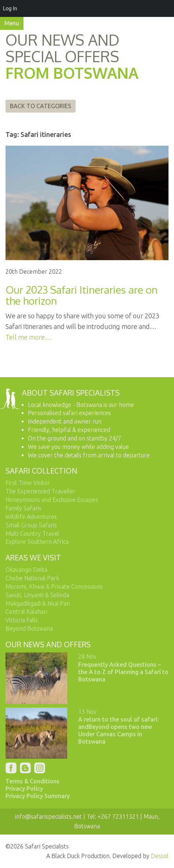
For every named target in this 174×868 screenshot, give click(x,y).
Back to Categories (41, 106)
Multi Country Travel (32, 534)
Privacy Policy (24, 789)
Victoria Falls (22, 620)
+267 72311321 (118, 816)
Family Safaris (23, 508)
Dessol (160, 856)
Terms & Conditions (32, 781)
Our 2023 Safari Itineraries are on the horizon (81, 295)
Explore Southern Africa (37, 542)
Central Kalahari (26, 612)
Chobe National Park (32, 578)
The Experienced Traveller (41, 491)
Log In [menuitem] (10, 8)
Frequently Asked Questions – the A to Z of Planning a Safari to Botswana (123, 672)
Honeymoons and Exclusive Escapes (52, 500)
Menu (12, 23)
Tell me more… (28, 337)
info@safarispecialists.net (48, 816)
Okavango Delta (26, 570)
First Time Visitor (28, 483)
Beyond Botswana (29, 628)
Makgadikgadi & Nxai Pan (38, 603)
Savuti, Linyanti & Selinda (37, 595)
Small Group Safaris (31, 525)
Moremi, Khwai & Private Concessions (54, 587)
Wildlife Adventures (31, 517)
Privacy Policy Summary (38, 796)
